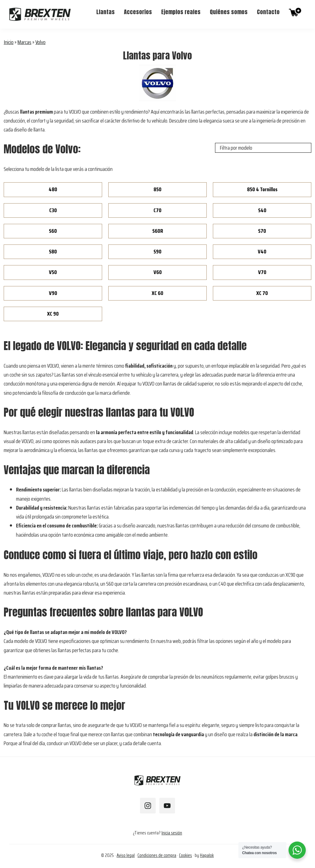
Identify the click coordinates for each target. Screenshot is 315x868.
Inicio (9, 42)
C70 (157, 210)
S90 (157, 252)
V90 (53, 293)
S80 (53, 252)
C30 (53, 210)
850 (157, 189)
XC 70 (262, 293)
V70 (262, 272)
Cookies (185, 855)
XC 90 (53, 314)
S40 (262, 210)
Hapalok (207, 855)
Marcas (24, 42)
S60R (158, 231)
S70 (262, 231)
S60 (53, 231)
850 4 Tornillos (262, 189)
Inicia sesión (172, 833)
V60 (158, 272)
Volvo (40, 42)
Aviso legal (126, 855)
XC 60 (157, 293)
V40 (262, 252)
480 (53, 189)
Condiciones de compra (157, 855)
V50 (53, 272)
